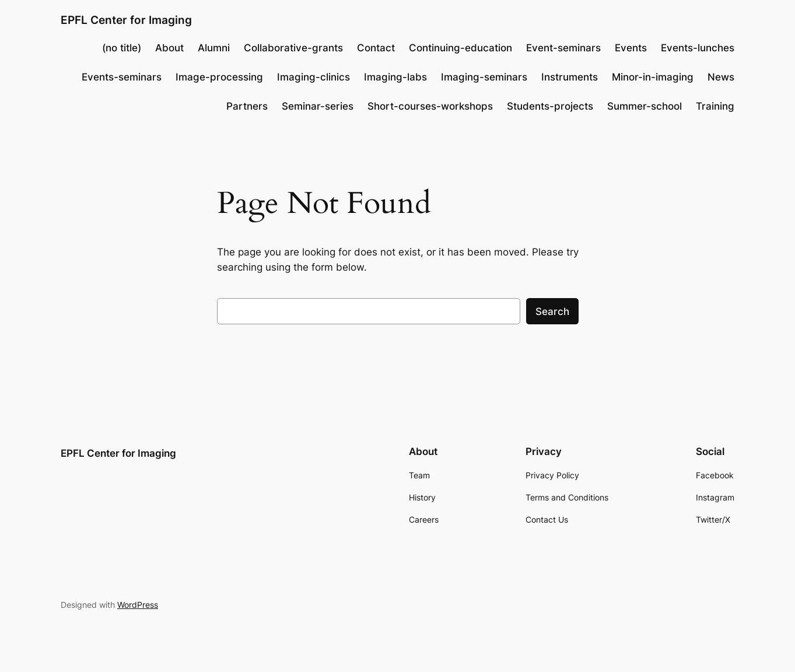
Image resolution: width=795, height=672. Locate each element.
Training (715, 106)
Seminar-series (318, 106)
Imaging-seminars (484, 77)
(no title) (122, 48)
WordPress (138, 605)
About (169, 48)
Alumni (214, 48)
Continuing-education (460, 48)
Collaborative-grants (293, 48)
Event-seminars (563, 48)
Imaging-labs (395, 77)
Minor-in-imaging (653, 77)
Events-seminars (122, 77)
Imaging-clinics (314, 77)
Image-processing (219, 77)
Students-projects (550, 106)
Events (631, 48)
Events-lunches (698, 48)
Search (552, 311)
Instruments (570, 77)
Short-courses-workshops (430, 106)
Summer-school (645, 106)
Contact (376, 48)
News (721, 77)
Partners (247, 106)
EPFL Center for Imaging (126, 20)
